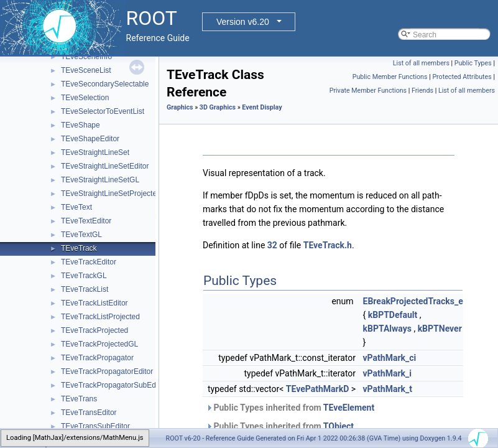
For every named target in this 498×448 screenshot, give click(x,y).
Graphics (180, 107)
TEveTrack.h (328, 245)
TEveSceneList (86, 70)
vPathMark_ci (390, 358)
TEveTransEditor (89, 413)
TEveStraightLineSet (95, 152)
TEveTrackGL (84, 276)
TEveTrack (79, 248)
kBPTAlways (387, 329)
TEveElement (349, 408)
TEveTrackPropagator (97, 358)
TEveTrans (79, 399)
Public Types (473, 63)
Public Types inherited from (290, 408)
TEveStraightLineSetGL (100, 180)
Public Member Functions (390, 77)
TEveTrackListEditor (95, 303)
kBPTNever (440, 329)
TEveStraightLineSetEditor (105, 166)
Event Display (262, 107)
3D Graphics (218, 107)
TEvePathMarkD (317, 389)
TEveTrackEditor (89, 262)
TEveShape (81, 125)
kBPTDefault (393, 315)
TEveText (76, 207)
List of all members (421, 63)
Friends (422, 91)
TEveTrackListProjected (100, 317)
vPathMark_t (388, 389)
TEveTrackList (85, 289)
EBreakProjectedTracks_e (413, 301)
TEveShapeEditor (90, 139)
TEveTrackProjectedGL (99, 344)
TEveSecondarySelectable (105, 84)
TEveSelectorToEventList (103, 111)
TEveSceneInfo (86, 57)
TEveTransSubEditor (95, 426)
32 (272, 245)
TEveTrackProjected (95, 330)
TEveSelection (85, 98)
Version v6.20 (243, 22)
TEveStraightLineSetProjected (111, 194)
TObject (339, 426)
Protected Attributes (462, 77)
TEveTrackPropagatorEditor (107, 371)
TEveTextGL (81, 235)
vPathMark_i (387, 373)
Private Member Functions (368, 91)
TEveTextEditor (86, 221)
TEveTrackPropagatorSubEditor (114, 385)
